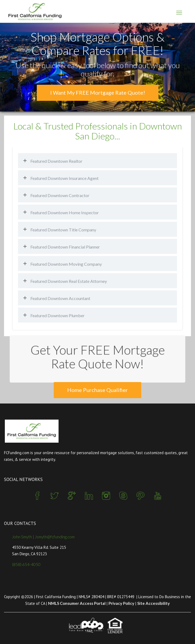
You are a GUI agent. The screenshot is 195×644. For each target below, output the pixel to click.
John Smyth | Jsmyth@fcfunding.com (43, 537)
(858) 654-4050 (26, 564)
